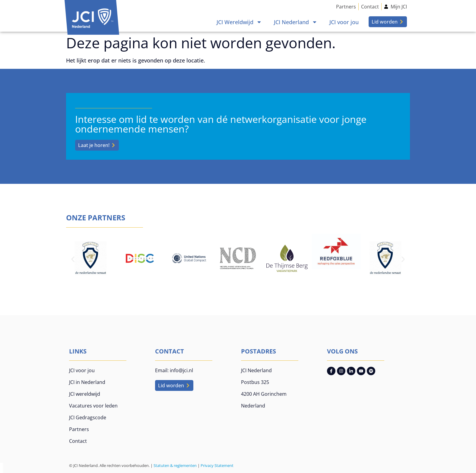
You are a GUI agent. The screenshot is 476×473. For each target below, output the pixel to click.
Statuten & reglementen (175, 465)
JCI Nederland (296, 22)
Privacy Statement (217, 465)
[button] (73, 259)
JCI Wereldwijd (239, 22)
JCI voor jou (344, 22)
